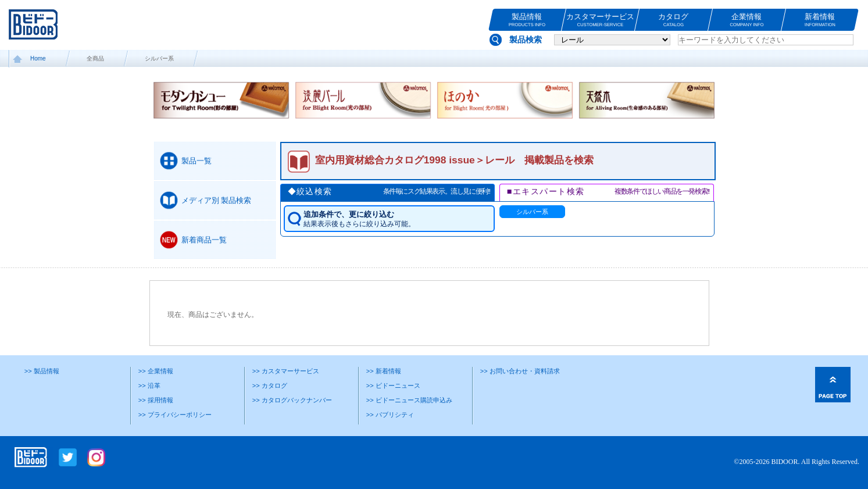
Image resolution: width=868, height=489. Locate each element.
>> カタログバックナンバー (292, 400)
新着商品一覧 (204, 240)
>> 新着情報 (384, 371)
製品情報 (527, 20)
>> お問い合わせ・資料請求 (520, 371)
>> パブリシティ (390, 415)
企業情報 (747, 20)
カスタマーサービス (600, 20)
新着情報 (820, 20)
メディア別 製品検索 (217, 200)
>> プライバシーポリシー (175, 415)
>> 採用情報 (156, 400)
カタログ (674, 20)
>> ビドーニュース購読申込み (409, 400)
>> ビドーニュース (393, 386)
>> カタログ (270, 386)
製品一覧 (197, 161)
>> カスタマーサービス (286, 371)
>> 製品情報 (42, 371)
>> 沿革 (149, 386)
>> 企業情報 (156, 371)
